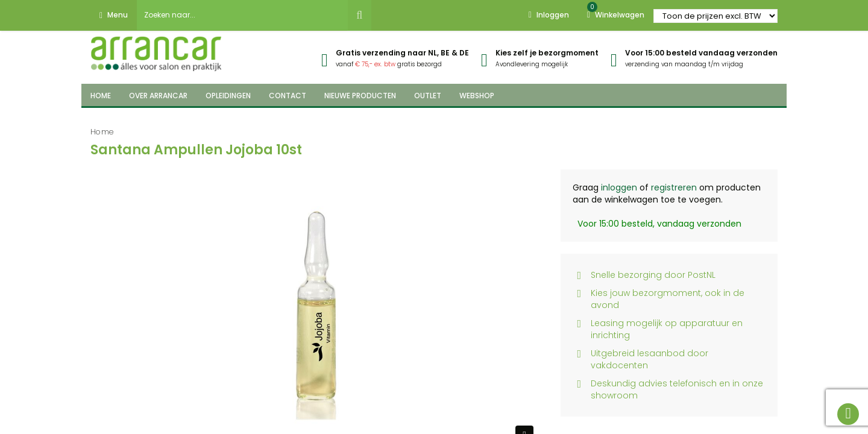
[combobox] (242, 15)
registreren (674, 187)
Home (102, 132)
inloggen (619, 187)
